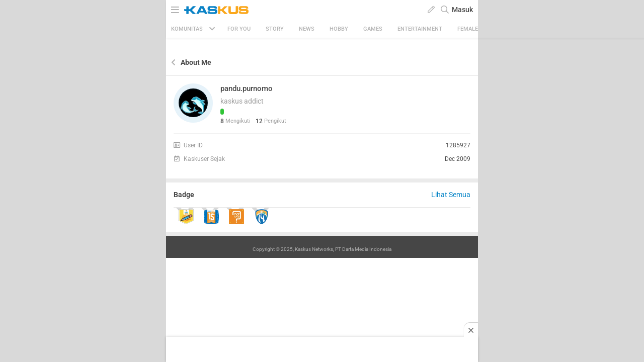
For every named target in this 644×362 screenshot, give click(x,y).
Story (275, 29)
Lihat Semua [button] (451, 195)
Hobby (339, 29)
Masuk (462, 10)
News (307, 29)
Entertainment (420, 29)
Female (468, 29)
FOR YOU (239, 29)
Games (373, 29)
